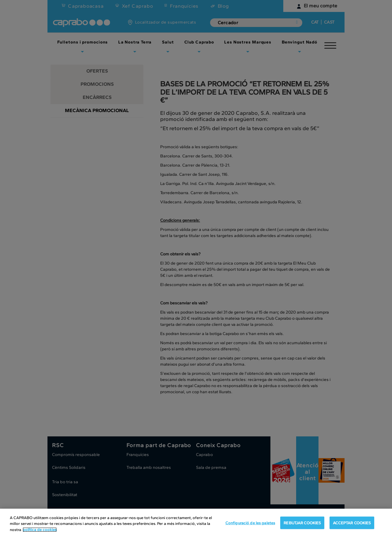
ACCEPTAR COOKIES (352, 527)
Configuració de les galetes (250, 527)
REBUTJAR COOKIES (302, 527)
